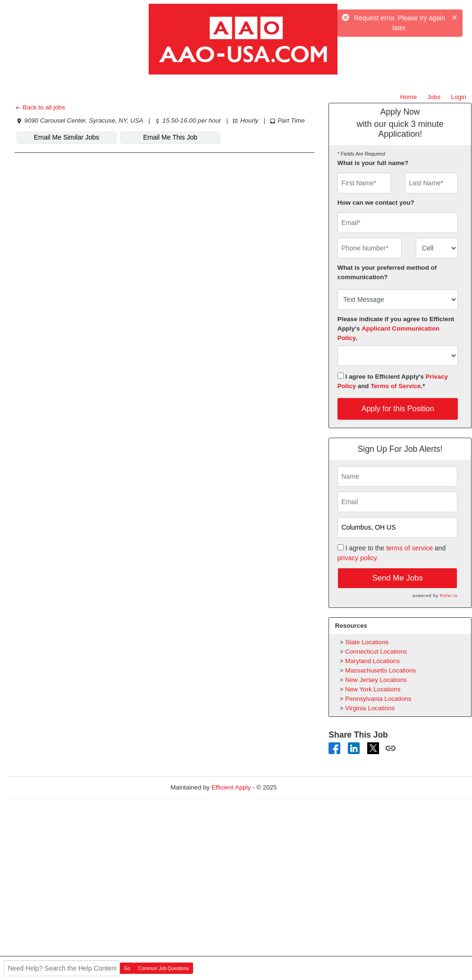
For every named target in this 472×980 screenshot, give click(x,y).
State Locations (367, 642)
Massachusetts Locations (380, 670)
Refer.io (449, 596)
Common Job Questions (164, 968)
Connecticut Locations (376, 652)
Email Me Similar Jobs (67, 137)
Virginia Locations (370, 708)
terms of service (409, 548)
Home (409, 97)
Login (459, 97)
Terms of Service (396, 386)
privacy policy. (358, 558)
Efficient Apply (231, 787)
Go (127, 968)
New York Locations (373, 689)
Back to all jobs (40, 107)
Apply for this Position (398, 409)
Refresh (305, 787)
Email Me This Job (170, 137)
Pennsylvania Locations (378, 699)
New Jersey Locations (376, 680)
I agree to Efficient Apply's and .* (393, 381)
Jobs (434, 97)
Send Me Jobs (398, 578)
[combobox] (437, 248)
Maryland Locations (372, 661)
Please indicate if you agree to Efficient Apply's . (396, 328)
